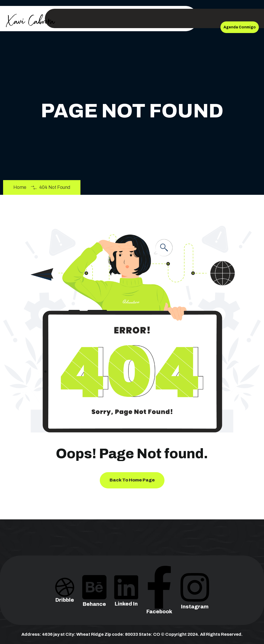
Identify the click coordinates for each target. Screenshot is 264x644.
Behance (94, 595)
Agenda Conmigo (240, 27)
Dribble (65, 593)
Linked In (126, 595)
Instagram (195, 597)
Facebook (159, 599)
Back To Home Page (132, 480)
